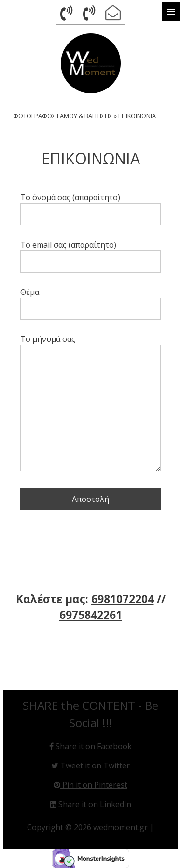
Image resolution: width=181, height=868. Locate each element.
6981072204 (123, 599)
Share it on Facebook (90, 746)
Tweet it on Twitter (90, 765)
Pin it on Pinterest (90, 785)
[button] (171, 12)
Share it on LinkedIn (90, 804)
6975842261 (91, 615)
